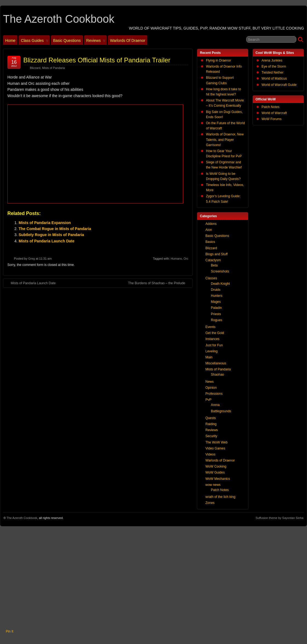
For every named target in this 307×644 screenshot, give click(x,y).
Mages (216, 302)
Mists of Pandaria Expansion (45, 223)
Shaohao (217, 375)
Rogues (216, 320)
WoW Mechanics (218, 479)
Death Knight (220, 284)
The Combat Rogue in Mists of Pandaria (55, 229)
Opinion (211, 388)
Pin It (9, 631)
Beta (214, 265)
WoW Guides (215, 472)
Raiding (211, 424)
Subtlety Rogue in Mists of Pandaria (51, 235)
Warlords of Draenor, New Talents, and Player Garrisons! (225, 140)
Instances (212, 339)
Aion (209, 230)
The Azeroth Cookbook (59, 19)
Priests (216, 314)
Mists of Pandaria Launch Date (47, 241)
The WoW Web (216, 442)
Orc (186, 259)
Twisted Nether (272, 72)
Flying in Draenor (218, 60)
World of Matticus (274, 79)
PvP (208, 400)
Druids (216, 290)
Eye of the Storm (274, 66)
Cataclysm (213, 260)
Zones (210, 503)
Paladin (216, 308)
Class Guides (35, 42)
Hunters (217, 296)
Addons (211, 224)
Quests (211, 418)
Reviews (96, 42)
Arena (215, 405)
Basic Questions (67, 40)
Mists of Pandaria (53, 68)
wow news (213, 485)
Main (209, 357)
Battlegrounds (221, 411)
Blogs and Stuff (216, 254)
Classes (211, 278)
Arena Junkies (272, 60)
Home (10, 40)
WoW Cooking (216, 466)
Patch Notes (270, 107)
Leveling (212, 351)
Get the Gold (215, 333)
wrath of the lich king (220, 497)
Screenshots (220, 271)
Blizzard (35, 68)
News (210, 382)
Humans (176, 259)
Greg (31, 259)
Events (210, 327)
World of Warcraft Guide (279, 85)
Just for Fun (214, 345)
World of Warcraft (274, 113)
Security (211, 436)
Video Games (215, 448)
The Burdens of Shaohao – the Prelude (159, 283)
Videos (210, 454)
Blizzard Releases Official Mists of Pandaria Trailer (97, 60)
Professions (214, 394)
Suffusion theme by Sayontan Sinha (279, 518)
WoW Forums (272, 119)
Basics (210, 242)
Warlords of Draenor (128, 40)
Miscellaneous (216, 363)
